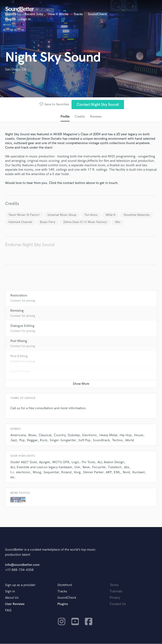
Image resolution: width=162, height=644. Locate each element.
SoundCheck (97, 14)
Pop (22, 441)
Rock (44, 441)
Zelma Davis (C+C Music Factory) (85, 222)
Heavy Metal (108, 435)
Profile (65, 117)
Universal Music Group (62, 215)
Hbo (118, 222)
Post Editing (19, 356)
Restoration (19, 296)
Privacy (115, 598)
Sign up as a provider (20, 585)
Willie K (111, 215)
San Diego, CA (16, 69)
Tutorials (116, 592)
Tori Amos (91, 215)
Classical (45, 435)
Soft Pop (84, 441)
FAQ (8, 611)
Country (60, 435)
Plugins (10, 19)
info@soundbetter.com (22, 565)
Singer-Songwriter (63, 441)
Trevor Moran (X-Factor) (24, 215)
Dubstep (74, 435)
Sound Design (20, 372)
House (139, 435)
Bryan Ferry (48, 222)
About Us (12, 598)
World (130, 441)
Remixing (17, 311)
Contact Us (118, 604)
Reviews (96, 117)
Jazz (14, 441)
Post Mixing (19, 341)
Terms (114, 585)
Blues (32, 435)
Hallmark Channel (20, 222)
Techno (117, 441)
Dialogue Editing (22, 326)
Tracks (78, 14)
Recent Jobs (34, 14)
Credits (80, 117)
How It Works (58, 14)
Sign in (26, 19)
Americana (18, 435)
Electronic (90, 435)
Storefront (65, 585)
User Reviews (15, 604)
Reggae (32, 441)
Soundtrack (101, 441)
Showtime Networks (137, 215)
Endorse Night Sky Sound (30, 245)
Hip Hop (126, 435)
